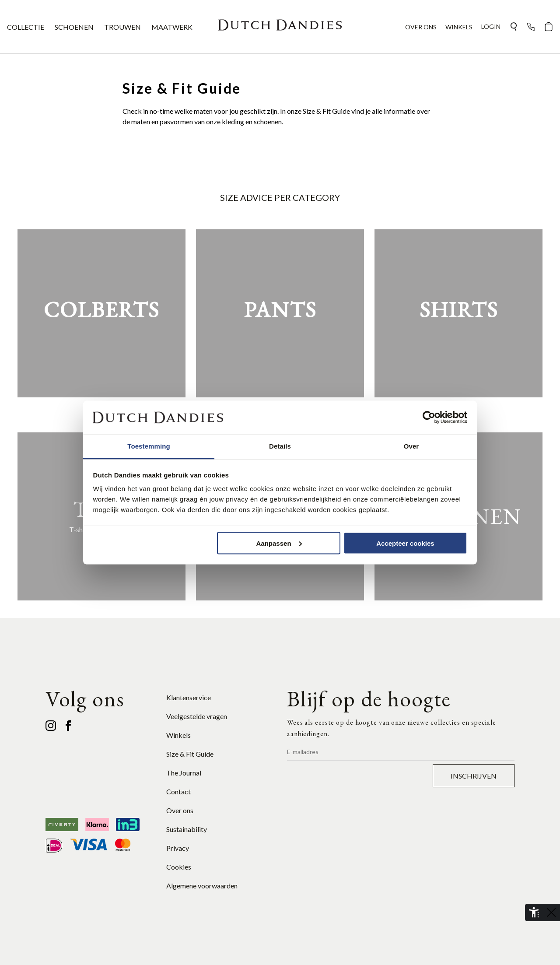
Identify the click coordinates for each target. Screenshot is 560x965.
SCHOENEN (74, 27)
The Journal (184, 773)
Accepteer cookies (405, 543)
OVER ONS (421, 27)
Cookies (179, 867)
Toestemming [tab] (149, 446)
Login (491, 26)
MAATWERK (172, 27)
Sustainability (187, 829)
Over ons (180, 810)
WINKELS (459, 27)
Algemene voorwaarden (202, 886)
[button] (514, 27)
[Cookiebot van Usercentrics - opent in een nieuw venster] (429, 418)
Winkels (178, 735)
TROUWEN (122, 27)
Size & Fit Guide (190, 754)
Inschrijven (474, 776)
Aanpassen (279, 543)
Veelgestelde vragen (197, 716)
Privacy (178, 848)
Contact (178, 791)
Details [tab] (280, 446)
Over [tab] (411, 446)
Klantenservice (189, 697)
